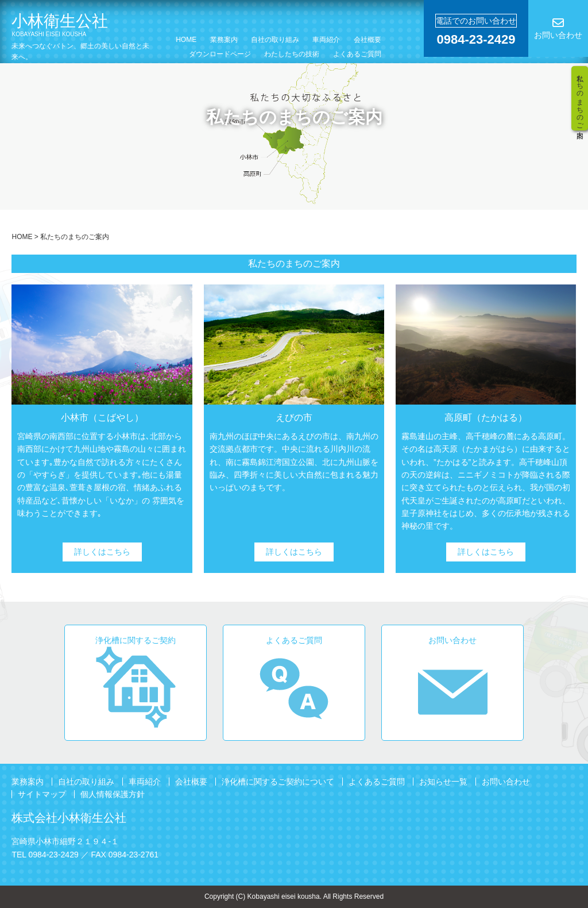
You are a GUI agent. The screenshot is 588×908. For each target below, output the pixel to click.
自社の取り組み (275, 40)
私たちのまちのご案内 (580, 98)
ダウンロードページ (220, 54)
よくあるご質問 (357, 54)
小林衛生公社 (79, 25)
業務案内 (224, 40)
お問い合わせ (506, 782)
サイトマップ (42, 794)
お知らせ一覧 (443, 782)
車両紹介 (326, 40)
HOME (186, 40)
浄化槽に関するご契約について (278, 782)
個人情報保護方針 (113, 794)
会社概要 (367, 40)
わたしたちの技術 (292, 54)
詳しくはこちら (102, 552)
